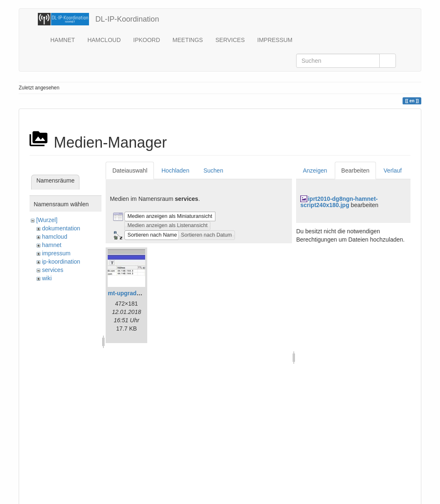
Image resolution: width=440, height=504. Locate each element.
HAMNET (63, 40)
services (53, 270)
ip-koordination (61, 262)
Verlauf (393, 170)
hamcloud (55, 237)
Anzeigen (315, 170)
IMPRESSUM (275, 40)
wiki (47, 278)
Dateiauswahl (130, 170)
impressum (56, 253)
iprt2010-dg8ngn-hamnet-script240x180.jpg (339, 202)
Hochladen (175, 170)
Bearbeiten (356, 170)
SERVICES (230, 40)
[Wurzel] (47, 220)
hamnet (52, 245)
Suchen (213, 170)
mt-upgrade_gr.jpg (133, 293)
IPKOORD (147, 40)
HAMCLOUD (104, 40)
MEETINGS (188, 40)
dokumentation (61, 228)
